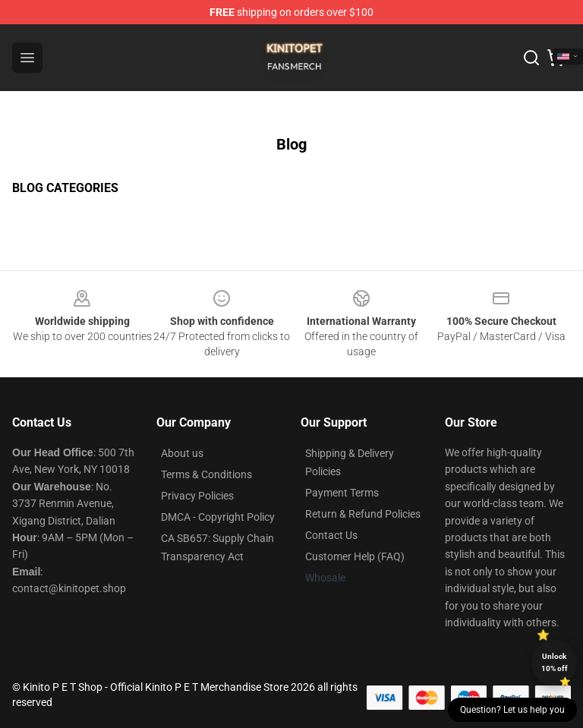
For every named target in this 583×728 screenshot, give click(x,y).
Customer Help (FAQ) (355, 556)
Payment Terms (342, 493)
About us (182, 453)
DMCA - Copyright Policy (218, 517)
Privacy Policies (197, 496)
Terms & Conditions (206, 474)
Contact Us (331, 535)
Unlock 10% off (555, 662)
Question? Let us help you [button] (512, 710)
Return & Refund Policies (363, 514)
